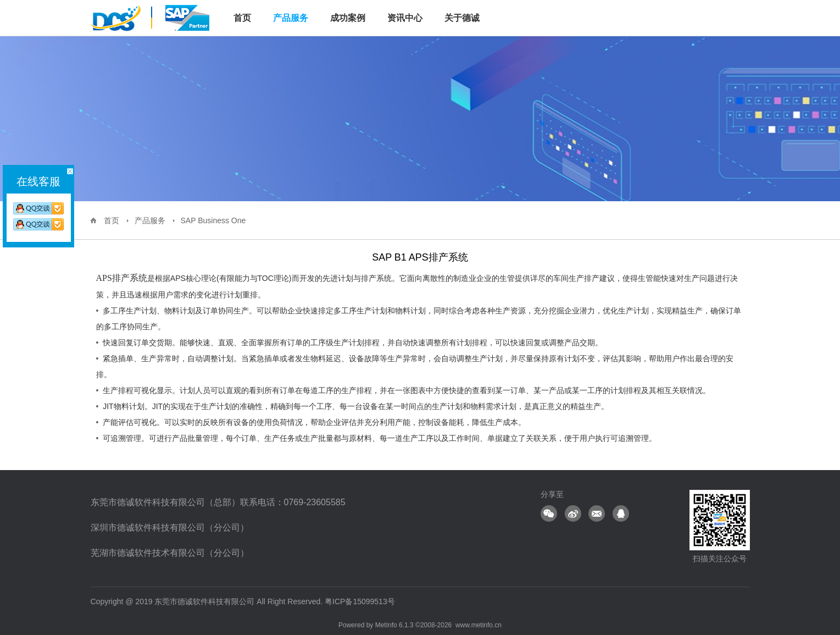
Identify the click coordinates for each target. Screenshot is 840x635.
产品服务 (291, 18)
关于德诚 (462, 18)
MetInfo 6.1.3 (394, 625)
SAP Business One (213, 220)
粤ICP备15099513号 (360, 601)
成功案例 (348, 18)
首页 (112, 220)
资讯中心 (405, 18)
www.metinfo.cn (479, 625)
